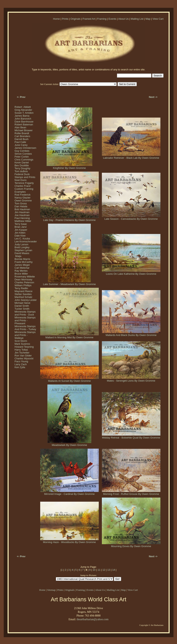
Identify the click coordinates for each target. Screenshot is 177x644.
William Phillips (23, 285)
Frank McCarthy (24, 262)
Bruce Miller (21, 274)
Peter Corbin (22, 157)
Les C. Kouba (22, 239)
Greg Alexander (23, 110)
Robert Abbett (23, 107)
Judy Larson (22, 244)
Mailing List (137, 19)
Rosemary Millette (25, 277)
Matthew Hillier (23, 221)
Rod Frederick (23, 195)
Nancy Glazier (23, 198)
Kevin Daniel (22, 163)
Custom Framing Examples (24, 190)
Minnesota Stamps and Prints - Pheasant (25, 320)
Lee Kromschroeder (26, 241)
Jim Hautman (22, 212)
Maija (18, 256)
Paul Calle (20, 142)
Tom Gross (21, 203)
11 (99, 570)
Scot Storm (21, 341)
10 (94, 570)
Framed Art (89, 19)
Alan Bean (20, 127)
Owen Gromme (23, 201)
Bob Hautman (22, 209)
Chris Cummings (24, 160)
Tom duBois (21, 171)
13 (109, 570)
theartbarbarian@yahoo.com (93, 619)
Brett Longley (22, 247)
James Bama (22, 116)
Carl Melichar (22, 268)
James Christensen (25, 148)
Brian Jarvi (21, 227)
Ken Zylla (20, 367)
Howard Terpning (24, 347)
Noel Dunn (21, 180)
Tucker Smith (22, 309)
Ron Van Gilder (23, 356)
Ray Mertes (21, 271)
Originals (75, 19)
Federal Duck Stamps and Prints (25, 176)
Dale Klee (20, 236)
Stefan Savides (23, 294)
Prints (65, 19)
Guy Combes (22, 151)
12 (104, 570)
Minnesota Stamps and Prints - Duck (25, 313)
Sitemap (51, 590)
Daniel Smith (22, 306)
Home (56, 19)
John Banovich (23, 119)
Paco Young (21, 361)
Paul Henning (22, 218)
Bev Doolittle (22, 165)
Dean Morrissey (24, 279)
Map (148, 19)
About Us (123, 19)
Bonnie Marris (22, 259)
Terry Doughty (23, 168)
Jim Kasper (21, 230)
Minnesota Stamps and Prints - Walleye (25, 335)
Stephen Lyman (24, 250)
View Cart (158, 19)
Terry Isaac (21, 224)
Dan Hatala (21, 206)
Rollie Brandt (22, 133)
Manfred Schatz (24, 297)
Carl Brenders (22, 136)
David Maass (22, 253)
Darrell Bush (22, 139)
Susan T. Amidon (24, 113)
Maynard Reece (24, 291)
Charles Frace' (23, 186)
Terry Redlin (21, 288)
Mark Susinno (22, 344)
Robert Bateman (24, 124)
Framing (102, 19)
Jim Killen (20, 233)
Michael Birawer (24, 130)
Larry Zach (21, 364)
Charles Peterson (24, 282)
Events (112, 19)
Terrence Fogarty (24, 183)
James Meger (22, 265)
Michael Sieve (23, 303)
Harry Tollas (21, 350)
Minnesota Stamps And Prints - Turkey (25, 328)
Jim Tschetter (22, 353)
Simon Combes (23, 154)
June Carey (21, 145)
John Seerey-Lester (26, 300)
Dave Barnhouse (24, 122)
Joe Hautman (22, 215)
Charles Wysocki (24, 358)
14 (114, 570)
